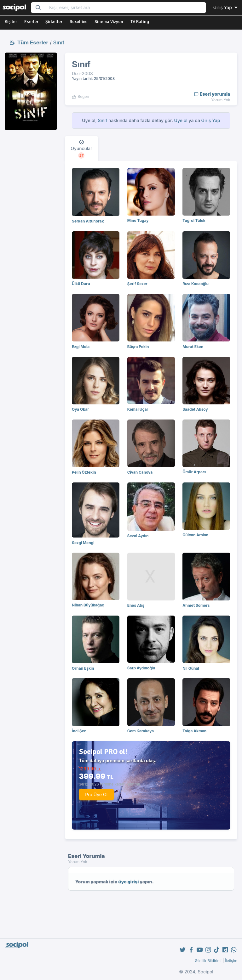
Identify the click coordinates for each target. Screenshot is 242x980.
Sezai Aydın (138, 536)
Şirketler (54, 22)
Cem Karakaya (141, 731)
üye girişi (128, 882)
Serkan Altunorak (88, 221)
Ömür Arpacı (194, 472)
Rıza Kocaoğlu (196, 284)
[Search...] (126, 8)
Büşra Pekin (138, 347)
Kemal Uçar (138, 409)
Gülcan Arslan (195, 535)
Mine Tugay (138, 220)
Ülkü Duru (81, 284)
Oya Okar (80, 409)
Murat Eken (193, 347)
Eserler (31, 22)
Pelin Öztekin (84, 472)
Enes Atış (136, 605)
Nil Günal (191, 668)
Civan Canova (140, 472)
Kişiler (11, 22)
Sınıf (59, 42)
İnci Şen (79, 731)
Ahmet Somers (196, 605)
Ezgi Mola (81, 347)
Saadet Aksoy (195, 409)
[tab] (82, 149)
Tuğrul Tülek (194, 220)
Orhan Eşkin (83, 668)
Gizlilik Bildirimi (208, 961)
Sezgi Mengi (83, 543)
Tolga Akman (194, 731)
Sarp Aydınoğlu (141, 668)
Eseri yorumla (212, 94)
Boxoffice (79, 22)
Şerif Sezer (137, 284)
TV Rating (140, 22)
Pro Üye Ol (96, 794)
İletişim (231, 961)
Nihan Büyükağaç (88, 605)
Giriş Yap (226, 7)
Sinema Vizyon (109, 22)
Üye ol (181, 120)
